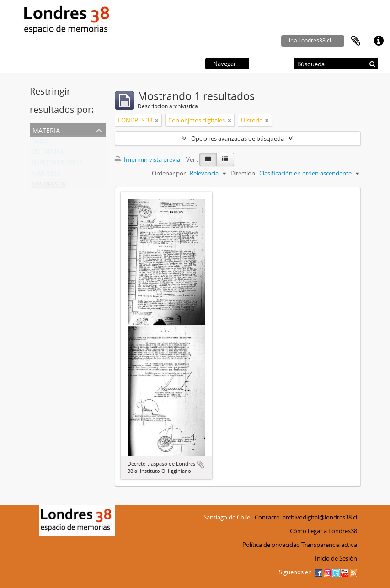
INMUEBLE (46, 175)
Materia (46, 130)
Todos (40, 143)
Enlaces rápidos (379, 41)
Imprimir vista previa (147, 159)
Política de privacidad (271, 545)
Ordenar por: (169, 173)
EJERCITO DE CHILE (57, 164)
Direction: (243, 173)
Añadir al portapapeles (201, 465)
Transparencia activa (329, 545)
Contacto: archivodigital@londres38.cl (306, 517)
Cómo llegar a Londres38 (323, 531)
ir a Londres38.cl (310, 40)
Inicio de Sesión (336, 558)
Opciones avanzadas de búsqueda (238, 138)
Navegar (224, 64)
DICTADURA (48, 154)
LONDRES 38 (49, 186)
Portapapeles (356, 41)
